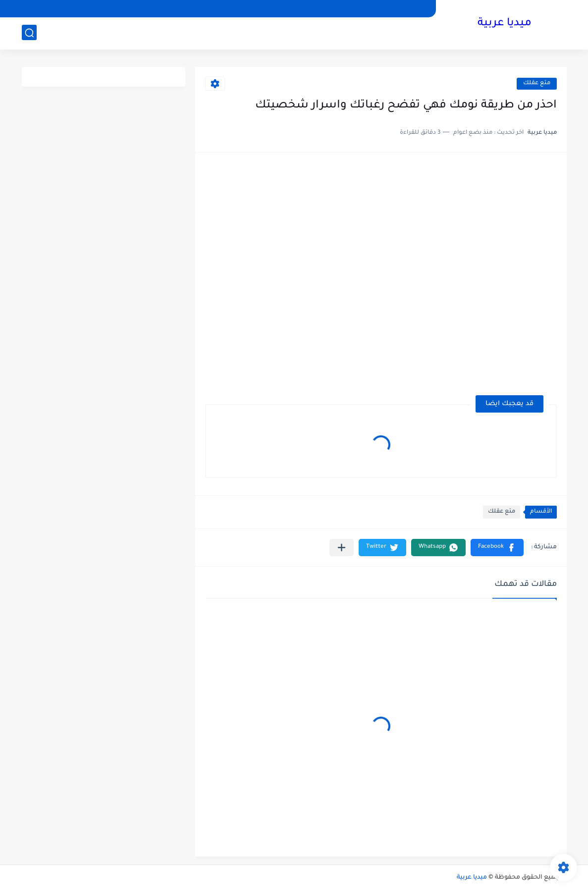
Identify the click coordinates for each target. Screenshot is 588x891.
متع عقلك (537, 83)
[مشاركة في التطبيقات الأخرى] (342, 548)
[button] (497, 548)
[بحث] (29, 33)
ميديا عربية (505, 24)
